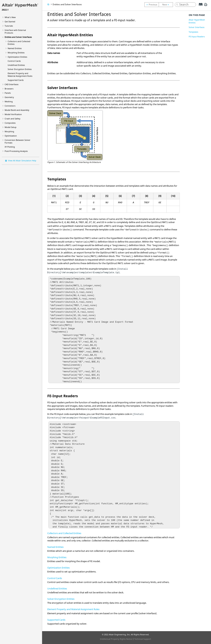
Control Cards (14, 61)
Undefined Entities (16, 65)
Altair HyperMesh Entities (197, 21)
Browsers (9, 89)
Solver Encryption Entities (20, 69)
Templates (193, 32)
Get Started (10, 22)
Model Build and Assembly (17, 110)
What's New (10, 17)
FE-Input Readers (197, 36)
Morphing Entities (16, 53)
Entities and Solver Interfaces (18, 37)
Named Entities (15, 48)
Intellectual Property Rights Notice (116, 639)
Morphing (9, 131)
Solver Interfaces (197, 27)
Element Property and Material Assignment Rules (20, 75)
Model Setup (11, 127)
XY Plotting (10, 147)
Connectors (10, 106)
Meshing (9, 101)
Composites (10, 123)
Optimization (11, 136)
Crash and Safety (12, 119)
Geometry (9, 97)
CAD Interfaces (12, 84)
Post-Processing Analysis (16, 151)
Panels (8, 93)
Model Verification (13, 114)
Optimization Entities (17, 57)
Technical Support (143, 639)
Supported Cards (16, 80)
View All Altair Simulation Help (22, 161)
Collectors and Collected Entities (64, 533)
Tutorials (9, 26)
